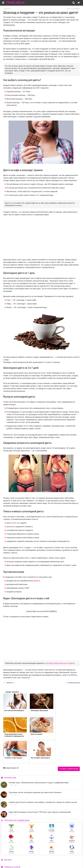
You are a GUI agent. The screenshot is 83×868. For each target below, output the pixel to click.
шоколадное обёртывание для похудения (60, 663)
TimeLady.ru (15, 2)
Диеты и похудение (73, 9)
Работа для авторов (67, 857)
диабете (37, 581)
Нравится (9, 683)
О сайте (48, 857)
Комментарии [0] (73, 683)
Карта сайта (65, 859)
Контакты (49, 859)
